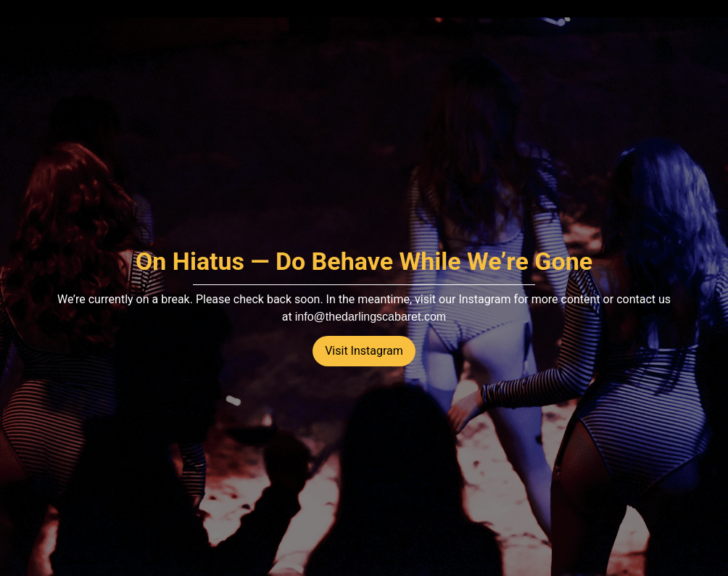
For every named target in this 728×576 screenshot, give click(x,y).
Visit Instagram (364, 351)
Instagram (484, 299)
